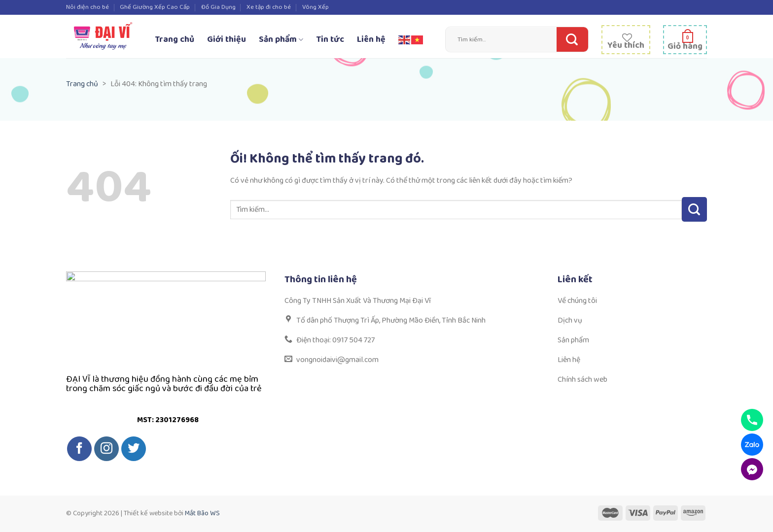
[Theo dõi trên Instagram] (106, 449)
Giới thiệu (227, 39)
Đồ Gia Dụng (218, 7)
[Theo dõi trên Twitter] (134, 449)
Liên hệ (371, 39)
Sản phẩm (281, 39)
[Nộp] (570, 39)
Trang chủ (175, 39)
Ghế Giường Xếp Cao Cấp (155, 7)
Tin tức (330, 39)
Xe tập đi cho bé (269, 7)
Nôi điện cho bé (88, 7)
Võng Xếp (316, 7)
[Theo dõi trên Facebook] (79, 449)
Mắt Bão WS (202, 513)
